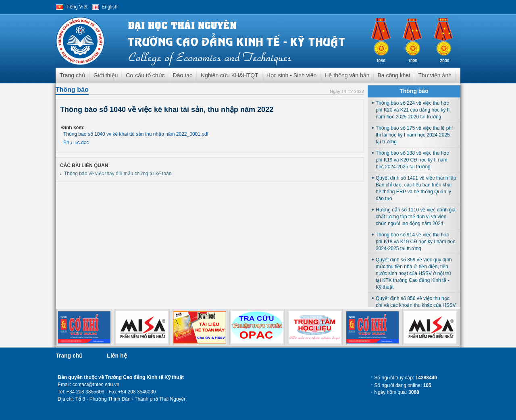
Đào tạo (183, 75)
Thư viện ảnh (435, 75)
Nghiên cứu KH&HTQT (230, 75)
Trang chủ (73, 75)
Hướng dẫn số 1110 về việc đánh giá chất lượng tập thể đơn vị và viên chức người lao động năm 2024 (416, 217)
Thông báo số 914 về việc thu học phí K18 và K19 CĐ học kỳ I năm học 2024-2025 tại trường (415, 242)
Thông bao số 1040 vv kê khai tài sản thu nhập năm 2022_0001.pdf (136, 134)
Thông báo (72, 90)
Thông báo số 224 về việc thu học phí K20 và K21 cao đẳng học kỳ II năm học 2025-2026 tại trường (413, 110)
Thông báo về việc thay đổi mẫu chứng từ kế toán (118, 174)
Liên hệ (117, 356)
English (109, 7)
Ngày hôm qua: (396, 392)
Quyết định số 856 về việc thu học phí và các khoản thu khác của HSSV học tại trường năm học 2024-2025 (416, 305)
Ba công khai (394, 75)
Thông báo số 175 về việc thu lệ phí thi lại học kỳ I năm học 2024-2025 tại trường (414, 135)
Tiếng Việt (77, 7)
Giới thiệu (106, 75)
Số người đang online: (403, 385)
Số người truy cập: (406, 378)
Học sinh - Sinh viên (292, 75)
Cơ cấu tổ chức (145, 75)
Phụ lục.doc (76, 143)
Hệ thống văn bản (347, 75)
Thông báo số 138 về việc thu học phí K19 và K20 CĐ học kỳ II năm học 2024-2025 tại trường (412, 160)
